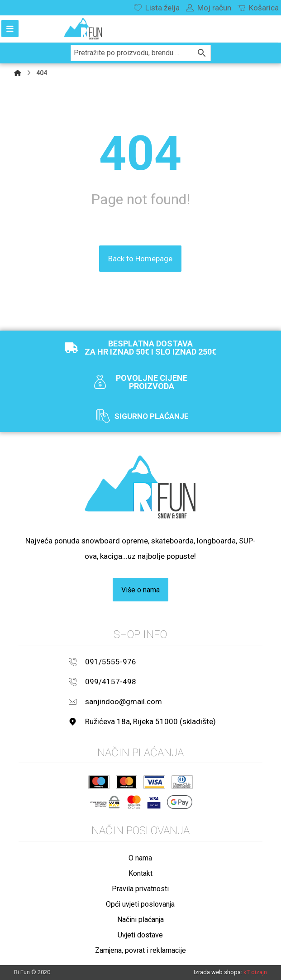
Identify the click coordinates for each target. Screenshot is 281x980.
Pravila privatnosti (140, 888)
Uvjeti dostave (140, 934)
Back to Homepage (140, 258)
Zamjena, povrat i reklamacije (140, 950)
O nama (140, 857)
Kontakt (140, 873)
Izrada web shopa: (218, 972)
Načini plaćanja (140, 919)
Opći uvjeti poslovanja (140, 904)
